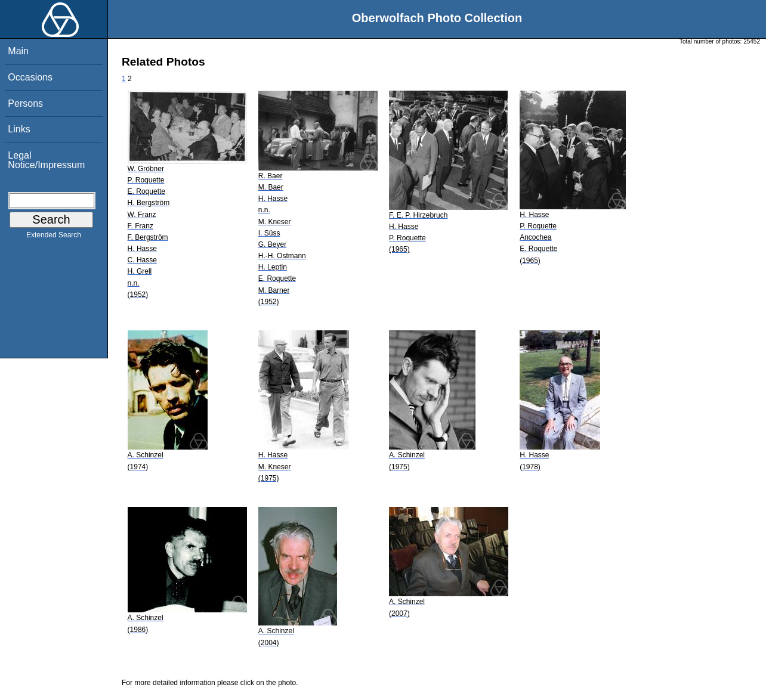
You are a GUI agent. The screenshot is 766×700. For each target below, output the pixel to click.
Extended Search (54, 237)
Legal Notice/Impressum (46, 160)
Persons (25, 103)
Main (18, 51)
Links (19, 129)
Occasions (30, 77)
